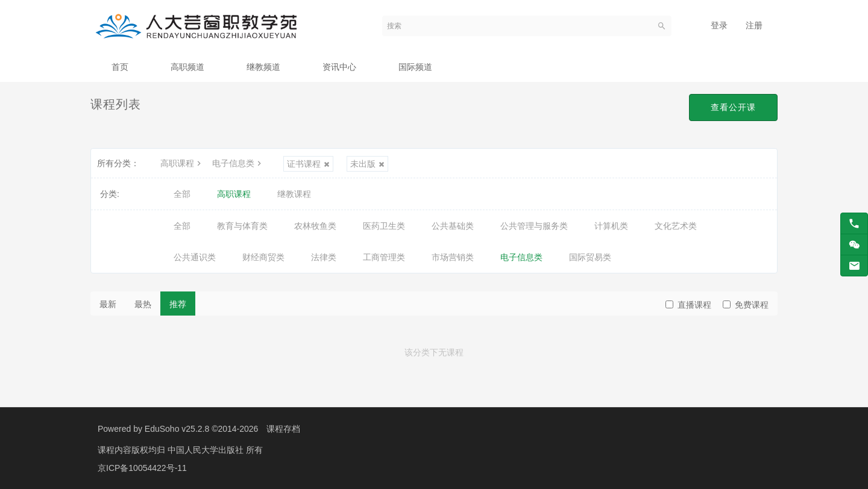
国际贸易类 (590, 257)
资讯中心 (339, 67)
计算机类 (611, 226)
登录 (719, 25)
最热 (143, 304)
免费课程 (746, 305)
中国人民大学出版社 (207, 450)
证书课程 (308, 164)
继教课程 (294, 194)
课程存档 (283, 429)
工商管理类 (384, 257)
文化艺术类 (676, 226)
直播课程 (688, 305)
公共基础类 (453, 226)
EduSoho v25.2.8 (177, 429)
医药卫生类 (384, 226)
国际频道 (415, 67)
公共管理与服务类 (534, 226)
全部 (182, 194)
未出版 (367, 164)
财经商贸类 (263, 257)
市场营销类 (453, 257)
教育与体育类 (242, 226)
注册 (754, 25)
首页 (120, 67)
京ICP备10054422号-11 (142, 468)
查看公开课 (733, 107)
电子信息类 (238, 163)
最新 (108, 304)
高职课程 (182, 163)
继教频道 (263, 67)
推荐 (178, 304)
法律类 (324, 257)
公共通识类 (195, 257)
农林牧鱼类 (315, 226)
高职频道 (187, 67)
